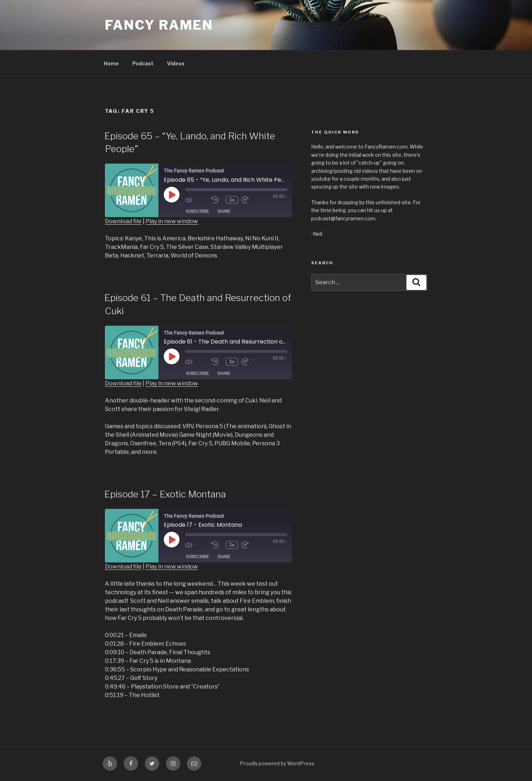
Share (224, 212)
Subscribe (197, 212)
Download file (123, 221)
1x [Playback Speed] (232, 200)
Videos (176, 63)
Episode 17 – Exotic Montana (165, 494)
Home (111, 63)
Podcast (143, 63)
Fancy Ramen (159, 25)
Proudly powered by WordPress (277, 763)
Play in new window (172, 221)
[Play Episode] (172, 195)
